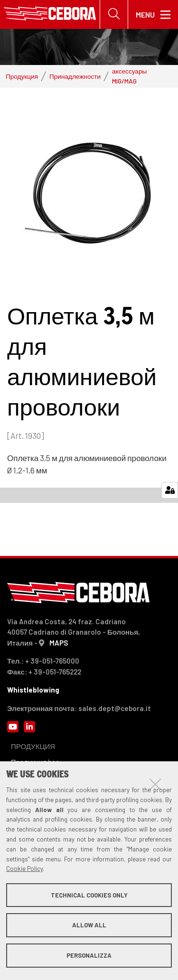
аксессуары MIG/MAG (129, 76)
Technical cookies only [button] (89, 895)
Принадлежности (75, 76)
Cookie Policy (24, 869)
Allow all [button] (89, 925)
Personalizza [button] (89, 955)
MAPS (59, 643)
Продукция (22, 76)
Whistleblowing (33, 690)
